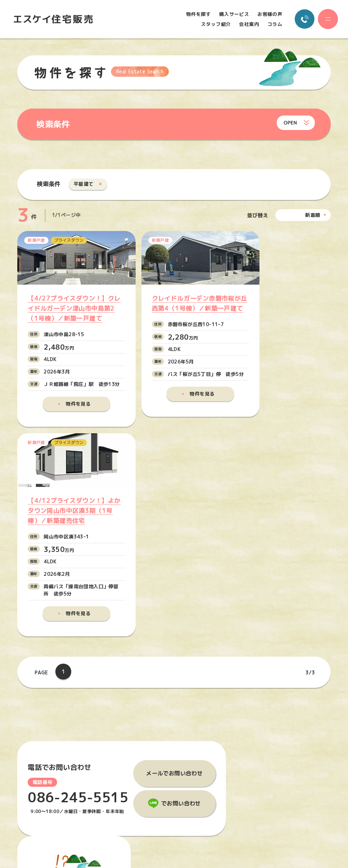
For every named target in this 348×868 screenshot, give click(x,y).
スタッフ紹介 (216, 24)
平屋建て (84, 184)
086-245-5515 (78, 606)
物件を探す (198, 14)
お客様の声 (269, 14)
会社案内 (249, 24)
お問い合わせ (281, 752)
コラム (274, 24)
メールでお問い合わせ (174, 581)
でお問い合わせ (181, 612)
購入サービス (234, 14)
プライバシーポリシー (289, 771)
